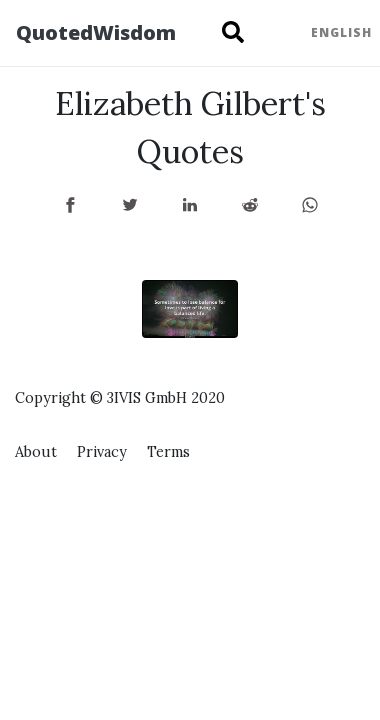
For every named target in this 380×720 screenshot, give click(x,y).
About (36, 452)
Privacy (102, 452)
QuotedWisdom (96, 32)
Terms (168, 452)
